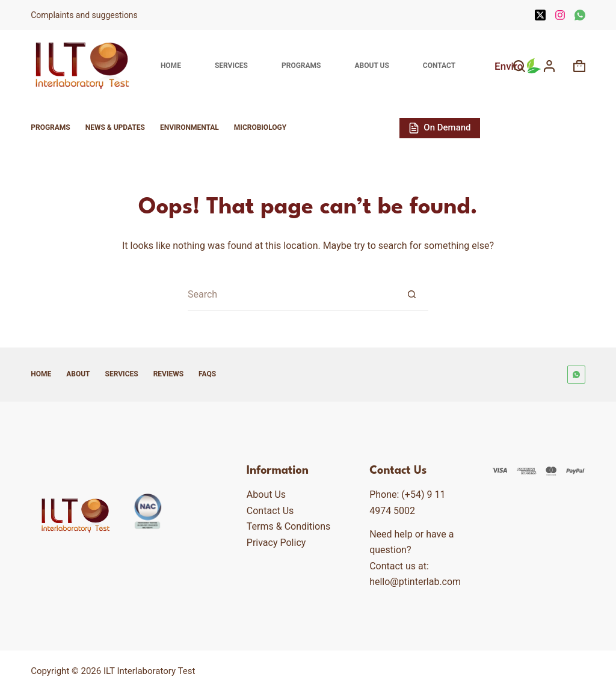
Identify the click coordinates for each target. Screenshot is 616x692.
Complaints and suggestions (85, 15)
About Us (371, 66)
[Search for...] (291, 294)
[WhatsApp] (580, 15)
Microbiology (260, 127)
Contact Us (270, 511)
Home (171, 66)
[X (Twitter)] (540, 15)
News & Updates (115, 127)
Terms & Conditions (289, 526)
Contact (439, 66)
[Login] (549, 66)
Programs (301, 66)
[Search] (519, 66)
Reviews (168, 374)
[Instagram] (560, 15)
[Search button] (412, 294)
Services (231, 66)
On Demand (440, 128)
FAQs (207, 374)
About (78, 374)
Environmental (189, 127)
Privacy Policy (276, 543)
